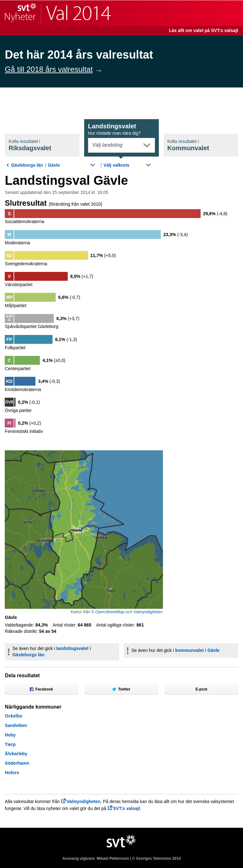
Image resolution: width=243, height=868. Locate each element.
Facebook (41, 689)
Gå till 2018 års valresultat (49, 69)
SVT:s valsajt (127, 808)
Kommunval (188, 145)
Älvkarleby (16, 754)
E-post (201, 689)
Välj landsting (107, 145)
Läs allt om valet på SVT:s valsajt (204, 30)
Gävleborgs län (27, 165)
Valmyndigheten (148, 612)
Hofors (12, 773)
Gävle (54, 165)
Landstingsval (114, 129)
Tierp (10, 744)
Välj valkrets (116, 165)
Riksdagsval (30, 145)
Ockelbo (13, 716)
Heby (10, 735)
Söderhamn (17, 763)
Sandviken (16, 725)
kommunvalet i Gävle (197, 650)
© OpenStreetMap (108, 612)
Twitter (121, 689)
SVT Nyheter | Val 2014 (58, 13)
